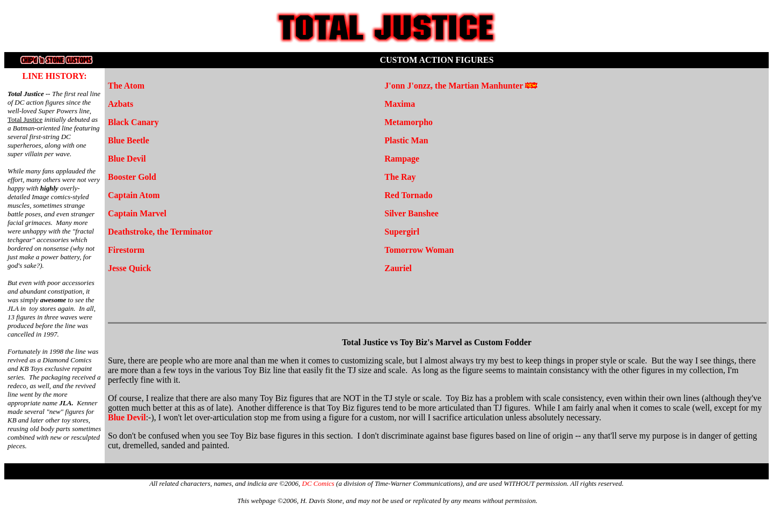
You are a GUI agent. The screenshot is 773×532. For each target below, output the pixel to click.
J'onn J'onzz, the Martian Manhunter (454, 86)
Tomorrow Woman (419, 250)
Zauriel (398, 268)
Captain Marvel (137, 213)
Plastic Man (406, 140)
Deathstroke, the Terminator (160, 232)
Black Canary (133, 122)
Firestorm (126, 250)
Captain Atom (134, 195)
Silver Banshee (411, 213)
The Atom (126, 86)
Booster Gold (132, 177)
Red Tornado (408, 195)
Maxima (400, 104)
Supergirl (402, 232)
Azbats (121, 104)
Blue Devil (127, 159)
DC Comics (318, 483)
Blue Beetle (129, 140)
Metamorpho (409, 122)
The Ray (400, 177)
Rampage (402, 159)
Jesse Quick (129, 268)
